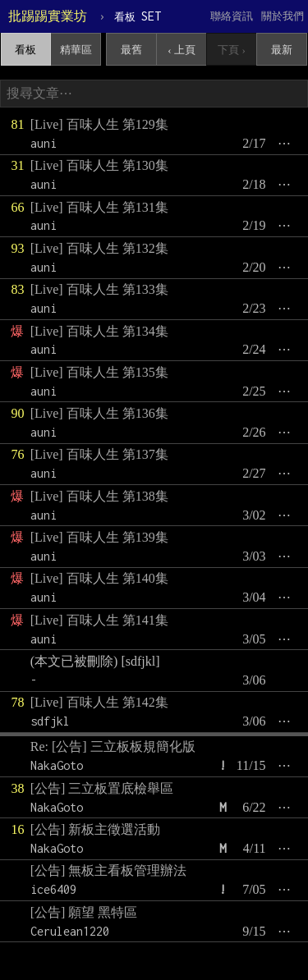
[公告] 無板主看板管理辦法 (109, 870)
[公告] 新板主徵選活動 (96, 829)
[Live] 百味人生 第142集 (99, 702)
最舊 (131, 50)
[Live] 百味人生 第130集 (99, 165)
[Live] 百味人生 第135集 (99, 372)
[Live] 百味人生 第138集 (99, 496)
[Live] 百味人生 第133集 (99, 289)
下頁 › (232, 50)
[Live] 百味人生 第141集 (99, 620)
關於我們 (283, 16)
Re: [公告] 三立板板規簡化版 (113, 746)
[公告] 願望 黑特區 (84, 912)
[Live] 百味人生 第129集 (99, 124)
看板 (25, 50)
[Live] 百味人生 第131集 (99, 207)
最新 (282, 50)
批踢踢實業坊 (48, 16)
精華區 (76, 50)
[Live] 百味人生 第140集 (99, 578)
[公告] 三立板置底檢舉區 (102, 788)
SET (138, 16)
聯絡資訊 (232, 16)
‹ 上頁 (182, 50)
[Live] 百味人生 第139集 (99, 537)
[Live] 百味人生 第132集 (99, 248)
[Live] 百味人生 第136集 (99, 413)
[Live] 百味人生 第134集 (99, 331)
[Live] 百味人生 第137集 (99, 454)
